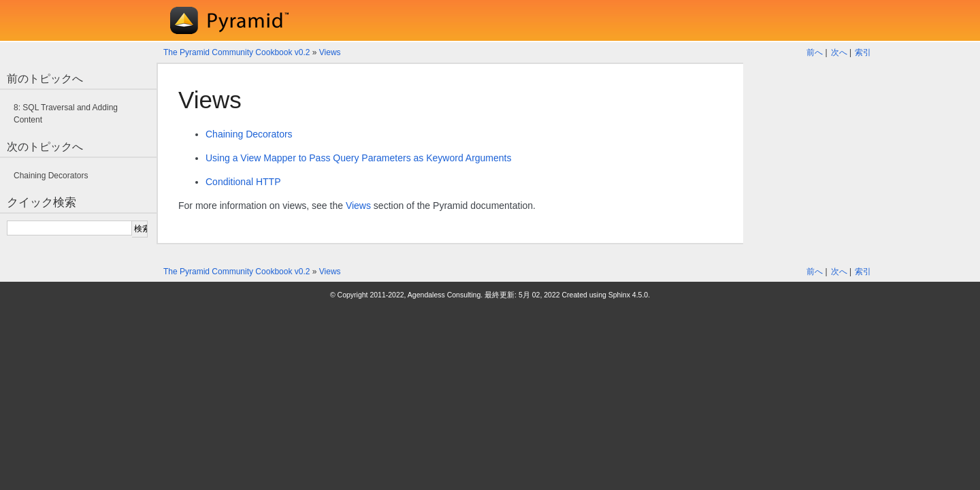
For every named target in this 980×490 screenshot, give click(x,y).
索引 (863, 52)
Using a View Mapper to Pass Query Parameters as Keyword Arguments (359, 158)
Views (330, 52)
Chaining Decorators (249, 134)
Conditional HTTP (243, 182)
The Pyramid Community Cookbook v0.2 (236, 52)
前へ (815, 52)
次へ (839, 52)
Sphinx (619, 295)
